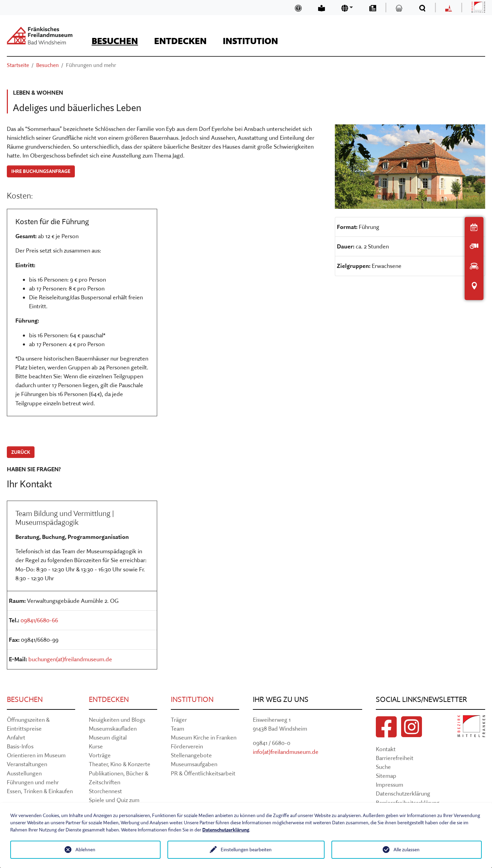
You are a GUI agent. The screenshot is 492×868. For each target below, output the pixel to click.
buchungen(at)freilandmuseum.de (70, 659)
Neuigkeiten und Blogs (117, 720)
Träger (179, 720)
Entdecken (109, 699)
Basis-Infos (20, 746)
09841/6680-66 (39, 620)
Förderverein (187, 746)
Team (177, 728)
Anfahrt (16, 737)
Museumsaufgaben (194, 764)
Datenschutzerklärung (403, 793)
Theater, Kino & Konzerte (120, 764)
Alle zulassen (407, 850)
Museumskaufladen (113, 728)
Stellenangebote (191, 755)
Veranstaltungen (27, 764)
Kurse (96, 746)
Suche (383, 767)
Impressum (389, 784)
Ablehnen (85, 850)
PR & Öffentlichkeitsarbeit (203, 773)
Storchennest (105, 791)
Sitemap (386, 776)
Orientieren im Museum (36, 755)
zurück (21, 452)
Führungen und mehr (33, 782)
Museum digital (108, 737)
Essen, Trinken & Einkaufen (40, 791)
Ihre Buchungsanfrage (41, 171)
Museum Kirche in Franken (204, 737)
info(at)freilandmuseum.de (286, 752)
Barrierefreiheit (395, 758)
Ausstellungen (24, 773)
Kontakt (386, 749)
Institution (192, 699)
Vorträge (100, 755)
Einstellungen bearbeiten (246, 850)
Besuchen (25, 699)
